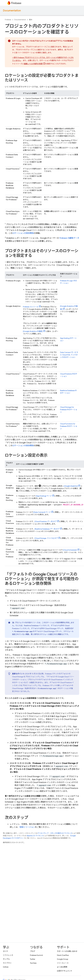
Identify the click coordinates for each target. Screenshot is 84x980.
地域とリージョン (27, 827)
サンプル (6, 959)
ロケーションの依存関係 (23, 233)
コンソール (31, 307)
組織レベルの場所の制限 (33, 64)
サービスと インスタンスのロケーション (69, 355)
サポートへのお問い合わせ (67, 951)
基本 (31, 20)
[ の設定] (33, 331)
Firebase (8, 20)
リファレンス (8, 955)
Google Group (63, 959)
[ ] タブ (46, 521)
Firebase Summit (36, 955)
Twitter (33, 959)
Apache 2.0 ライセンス (35, 836)
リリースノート (63, 963)
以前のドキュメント (65, 971)
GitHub (6, 967)
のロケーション (69, 410)
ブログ (33, 951)
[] (71, 486)
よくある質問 (62, 967)
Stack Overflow (63, 955)
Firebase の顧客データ (69, 238)
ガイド (5, 951)
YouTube (33, 963)
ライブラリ (7, 963)
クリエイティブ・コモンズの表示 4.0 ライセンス (55, 833)
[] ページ (44, 496)
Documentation (12, 11)
